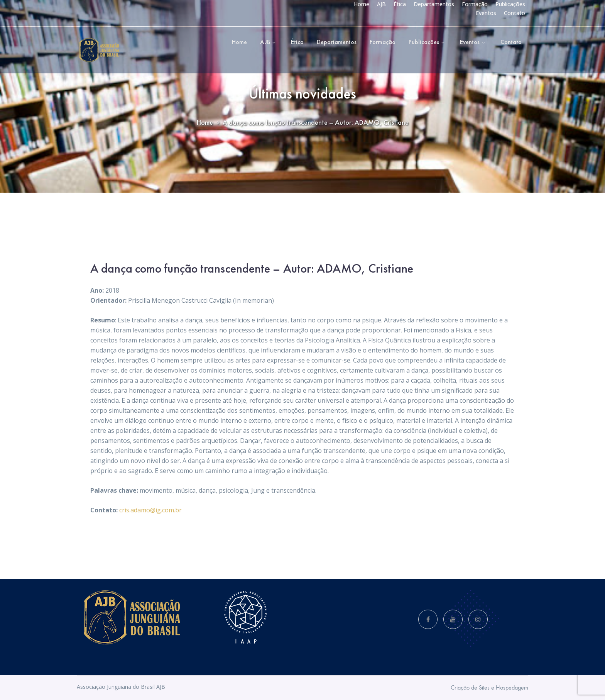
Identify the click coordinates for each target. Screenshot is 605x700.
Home (362, 4)
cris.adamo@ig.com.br (150, 510)
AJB (381, 4)
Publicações (510, 4)
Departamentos (434, 4)
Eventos (486, 13)
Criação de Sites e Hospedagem (489, 687)
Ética (400, 4)
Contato (515, 13)
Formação (475, 4)
